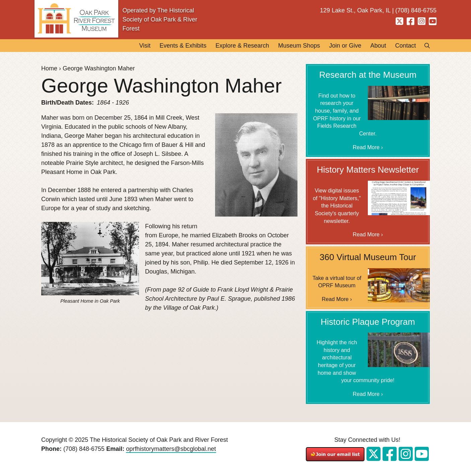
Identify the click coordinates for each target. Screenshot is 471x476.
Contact (405, 46)
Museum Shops (299, 46)
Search (425, 46)
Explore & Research (242, 46)
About (378, 46)
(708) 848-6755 (84, 449)
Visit (145, 46)
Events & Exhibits (183, 46)
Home (49, 68)
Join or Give (345, 46)
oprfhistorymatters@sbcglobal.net (171, 449)
